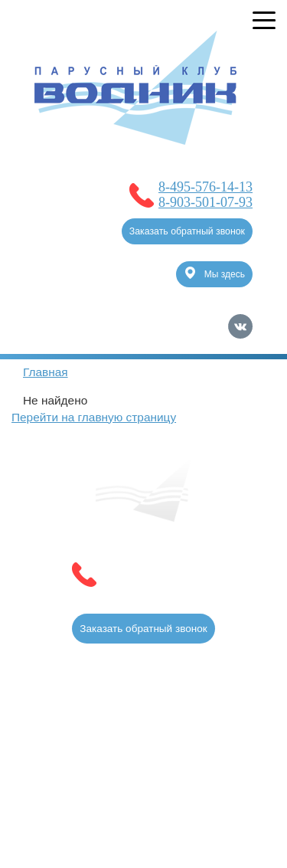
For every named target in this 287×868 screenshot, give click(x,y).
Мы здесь (215, 273)
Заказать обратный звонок (187, 231)
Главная (46, 372)
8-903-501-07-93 (205, 202)
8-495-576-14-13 (205, 187)
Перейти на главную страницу (94, 417)
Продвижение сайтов (173, 767)
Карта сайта (223, 791)
